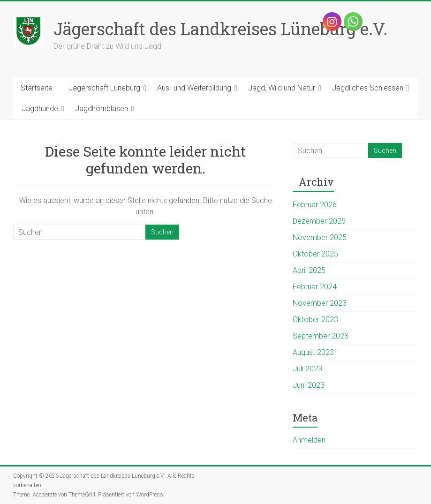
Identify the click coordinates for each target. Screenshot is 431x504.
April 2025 (309, 270)
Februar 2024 (315, 287)
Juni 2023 (309, 385)
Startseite (37, 88)
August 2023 (313, 352)
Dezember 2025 (319, 221)
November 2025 (320, 237)
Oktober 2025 (315, 254)
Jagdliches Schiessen (368, 88)
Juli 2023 (307, 369)
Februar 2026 (315, 205)
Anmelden (309, 440)
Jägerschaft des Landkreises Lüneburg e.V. (220, 29)
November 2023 (320, 303)
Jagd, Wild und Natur (282, 88)
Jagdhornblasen (102, 109)
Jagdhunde (40, 109)
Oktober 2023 (315, 320)
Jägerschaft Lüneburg (104, 88)
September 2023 (321, 336)
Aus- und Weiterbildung (194, 88)
